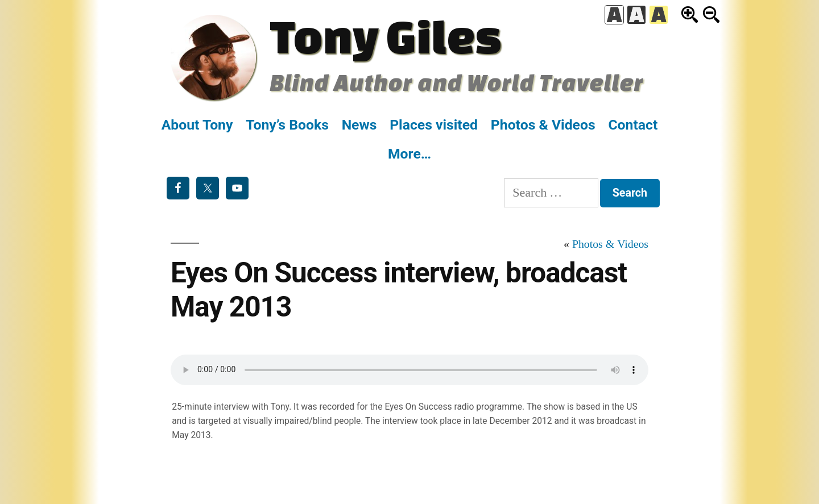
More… (409, 154)
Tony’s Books (287, 125)
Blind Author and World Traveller (456, 82)
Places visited (434, 125)
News (359, 125)
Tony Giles (386, 36)
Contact (633, 125)
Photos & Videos (543, 125)
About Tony (197, 125)
